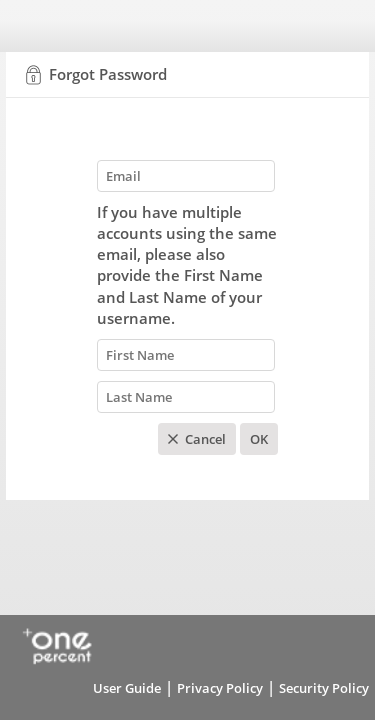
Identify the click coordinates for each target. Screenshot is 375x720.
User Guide (127, 688)
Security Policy (324, 688)
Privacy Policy (220, 688)
